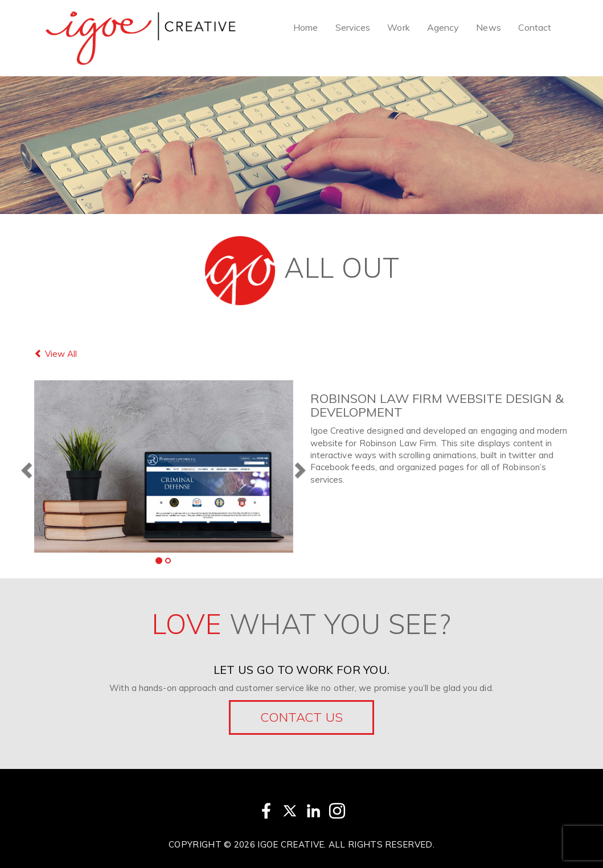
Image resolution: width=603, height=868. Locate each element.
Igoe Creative (291, 844)
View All (56, 354)
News (488, 27)
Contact (535, 27)
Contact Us (302, 717)
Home (305, 27)
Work (398, 27)
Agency (443, 27)
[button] (25, 467)
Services (353, 27)
